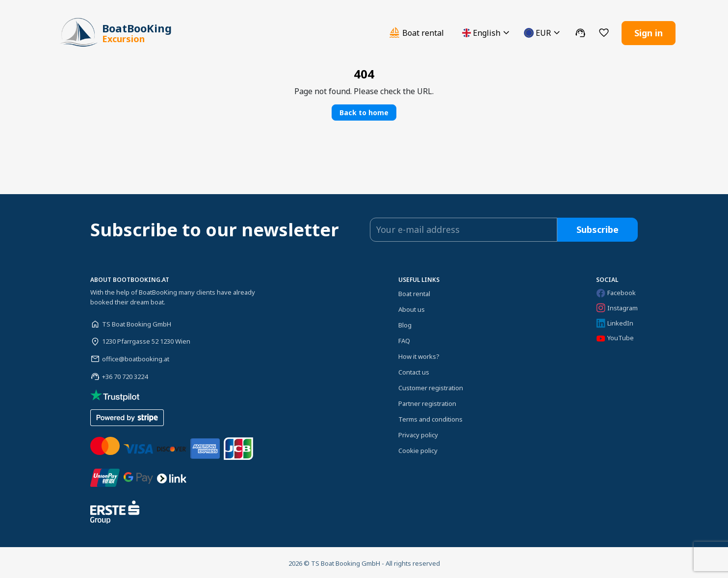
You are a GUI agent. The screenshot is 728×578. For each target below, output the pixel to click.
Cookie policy (418, 449)
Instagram (617, 306)
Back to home (364, 111)
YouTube (615, 337)
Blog (405, 324)
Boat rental (414, 292)
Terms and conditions (430, 418)
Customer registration (431, 386)
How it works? (419, 355)
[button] (487, 32)
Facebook (616, 291)
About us (412, 308)
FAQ (404, 339)
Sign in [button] (649, 32)
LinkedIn (615, 322)
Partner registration (427, 402)
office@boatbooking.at (136, 357)
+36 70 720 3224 (125, 375)
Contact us (414, 371)
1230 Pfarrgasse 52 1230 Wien (146, 340)
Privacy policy (418, 433)
